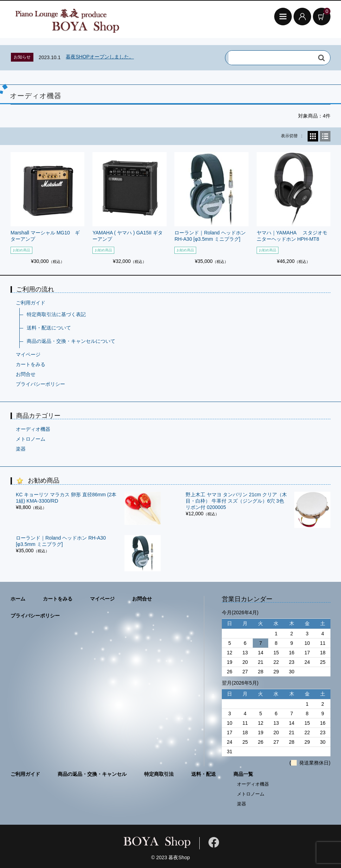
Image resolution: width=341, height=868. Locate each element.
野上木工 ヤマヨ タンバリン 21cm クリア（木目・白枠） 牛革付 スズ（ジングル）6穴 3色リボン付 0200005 (236, 501)
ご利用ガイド (31, 303)
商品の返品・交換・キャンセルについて (71, 341)
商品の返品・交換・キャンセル (92, 774)
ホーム (18, 599)
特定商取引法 (159, 774)
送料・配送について (49, 328)
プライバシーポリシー (40, 384)
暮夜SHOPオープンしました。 (100, 57)
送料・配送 (204, 774)
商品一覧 (243, 774)
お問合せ (26, 374)
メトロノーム (31, 439)
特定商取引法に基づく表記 (56, 314)
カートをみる (31, 364)
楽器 (21, 449)
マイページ (28, 354)
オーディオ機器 (33, 429)
